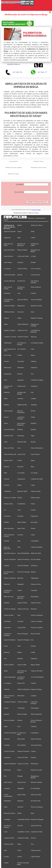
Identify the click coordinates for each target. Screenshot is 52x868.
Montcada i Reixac (10, 813)
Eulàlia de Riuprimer (24, 689)
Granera (33, 510)
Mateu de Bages (22, 714)
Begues (20, 652)
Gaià (19, 293)
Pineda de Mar (8, 504)
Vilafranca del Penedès (8, 387)
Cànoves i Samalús (37, 621)
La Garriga (34, 473)
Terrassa (33, 838)
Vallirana (33, 361)
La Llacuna (7, 269)
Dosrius (6, 417)
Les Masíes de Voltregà (22, 344)
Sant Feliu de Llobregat (35, 282)
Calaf (6, 832)
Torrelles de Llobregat (21, 288)
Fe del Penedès (35, 788)
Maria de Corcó (9, 596)
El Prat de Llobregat (24, 572)
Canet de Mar (22, 627)
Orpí (5, 850)
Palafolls (34, 423)
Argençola (20, 380)
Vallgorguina (35, 578)
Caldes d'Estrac (36, 856)
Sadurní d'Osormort (23, 751)
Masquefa (20, 801)
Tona (19, 615)
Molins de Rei (8, 460)
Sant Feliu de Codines (8, 288)
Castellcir (20, 398)
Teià (5, 776)
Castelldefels (35, 541)
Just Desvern (21, 281)
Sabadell (7, 603)
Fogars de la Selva (23, 764)
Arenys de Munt (9, 665)
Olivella (33, 646)
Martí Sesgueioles (36, 714)
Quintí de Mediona (10, 640)
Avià (32, 374)
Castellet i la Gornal (10, 337)
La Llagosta (8, 683)
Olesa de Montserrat (37, 448)
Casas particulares (14, 161)
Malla (6, 398)
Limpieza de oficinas (38, 161)
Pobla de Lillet (35, 498)
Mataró (20, 225)
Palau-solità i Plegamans (21, 424)
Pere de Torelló (35, 634)
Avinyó (20, 856)
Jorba (33, 349)
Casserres (20, 535)
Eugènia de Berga (36, 689)
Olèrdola (7, 541)
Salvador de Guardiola (7, 634)
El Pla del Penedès (23, 566)
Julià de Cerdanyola (37, 615)
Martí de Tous (22, 782)
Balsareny (20, 578)
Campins (34, 696)
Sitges (19, 844)
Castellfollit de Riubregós (35, 331)
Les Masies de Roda (37, 343)
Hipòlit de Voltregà (37, 318)
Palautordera (35, 596)
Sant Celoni (8, 355)
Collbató (7, 566)
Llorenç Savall (35, 275)
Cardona (33, 398)
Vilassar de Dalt (36, 491)
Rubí (5, 473)
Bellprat (6, 405)
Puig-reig (34, 337)
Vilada (33, 504)
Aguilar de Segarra (10, 330)
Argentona (34, 658)
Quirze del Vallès (36, 795)
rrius (32, 392)
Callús (33, 485)
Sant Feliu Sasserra (10, 553)
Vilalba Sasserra (36, 850)
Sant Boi (20, 826)
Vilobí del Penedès (9, 275)
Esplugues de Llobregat (35, 325)
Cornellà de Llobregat (21, 418)
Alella (33, 231)
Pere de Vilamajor (23, 634)
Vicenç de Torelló (9, 751)
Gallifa (33, 652)
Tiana (6, 807)
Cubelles (34, 683)
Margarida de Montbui (35, 777)
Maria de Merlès (22, 250)
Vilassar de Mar (9, 615)
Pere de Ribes (22, 745)
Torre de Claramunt (37, 807)
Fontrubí (33, 293)
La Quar (33, 256)
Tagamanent (8, 374)
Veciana (6, 856)
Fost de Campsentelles (8, 795)
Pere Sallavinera (9, 528)
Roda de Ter (21, 683)
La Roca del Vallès (23, 256)
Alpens (19, 231)
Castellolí (7, 788)
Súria (33, 312)
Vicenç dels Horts (36, 745)
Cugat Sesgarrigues (10, 677)
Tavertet (6, 361)
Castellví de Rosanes (10, 733)
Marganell (21, 584)
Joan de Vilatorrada (10, 559)
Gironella (20, 262)
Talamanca (34, 367)
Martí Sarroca (8, 782)
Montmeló (21, 367)
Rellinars (20, 429)
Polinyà (20, 498)
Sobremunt (21, 436)
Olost (19, 646)
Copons (6, 708)
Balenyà (33, 572)
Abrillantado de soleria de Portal (38, 167)
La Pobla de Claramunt (21, 678)
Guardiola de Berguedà (8, 591)
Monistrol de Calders (35, 245)
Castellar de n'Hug (23, 838)
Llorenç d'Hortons (9, 281)
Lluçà (6, 442)
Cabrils (33, 238)
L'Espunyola (21, 479)
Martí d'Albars (22, 522)
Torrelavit (20, 807)
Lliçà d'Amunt (35, 454)
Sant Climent (8, 262)
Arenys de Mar (22, 665)
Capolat (33, 751)
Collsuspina (21, 708)
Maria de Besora (36, 287)
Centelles (34, 726)
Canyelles (20, 621)
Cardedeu (7, 745)
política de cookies (19, 3)
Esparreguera (35, 708)
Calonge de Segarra (10, 702)
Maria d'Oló (21, 739)
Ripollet (20, 275)
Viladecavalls (21, 386)
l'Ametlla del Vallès (37, 479)
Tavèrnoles (21, 361)
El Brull (33, 262)
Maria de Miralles (9, 250)
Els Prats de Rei (36, 801)
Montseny (34, 609)
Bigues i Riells (35, 665)
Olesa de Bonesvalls (10, 454)
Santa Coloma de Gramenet (9, 696)
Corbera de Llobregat (34, 703)
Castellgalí (7, 819)
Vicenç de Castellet (37, 627)
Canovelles (7, 627)
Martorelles (21, 696)
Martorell (7, 584)
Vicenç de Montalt (36, 299)
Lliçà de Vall (21, 454)
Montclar (7, 652)
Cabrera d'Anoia (22, 269)
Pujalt (6, 726)
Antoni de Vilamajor (24, 640)
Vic (5, 510)
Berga (6, 671)
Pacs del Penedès (9, 429)
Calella (20, 460)
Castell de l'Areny (23, 337)
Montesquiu (8, 367)
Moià (33, 813)
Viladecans (34, 386)
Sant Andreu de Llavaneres (22, 672)
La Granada (21, 473)
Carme (33, 535)
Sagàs (33, 436)
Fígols (6, 324)
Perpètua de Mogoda (37, 819)
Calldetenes (8, 491)
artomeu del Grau (36, 826)
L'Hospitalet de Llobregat (8, 300)
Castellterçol (35, 733)
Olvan (6, 646)
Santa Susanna (8, 411)
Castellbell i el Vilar (24, 832)
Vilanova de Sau (36, 584)
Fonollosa (20, 516)
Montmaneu (35, 764)
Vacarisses (20, 312)
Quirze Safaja (22, 795)
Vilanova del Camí (23, 609)
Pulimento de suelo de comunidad (14, 167)
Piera (19, 547)
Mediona (20, 658)
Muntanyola (21, 306)
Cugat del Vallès (22, 603)
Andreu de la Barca (37, 225)
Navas (6, 423)
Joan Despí (7, 621)
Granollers (34, 590)
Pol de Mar (34, 522)
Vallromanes (8, 343)
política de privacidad (36, 210)
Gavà (19, 448)
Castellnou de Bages (37, 380)
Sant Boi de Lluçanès (7, 826)
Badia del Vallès (22, 491)
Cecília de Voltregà (10, 609)
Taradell (33, 757)
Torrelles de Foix (22, 330)
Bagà (19, 238)
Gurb (19, 510)
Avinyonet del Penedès (21, 393)
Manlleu (7, 522)
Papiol (19, 770)
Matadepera (8, 801)
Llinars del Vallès (23, 757)
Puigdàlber (21, 788)
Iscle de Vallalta (36, 559)
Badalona (7, 392)
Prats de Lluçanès (9, 720)
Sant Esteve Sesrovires (21, 597)
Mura (33, 467)
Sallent (20, 485)
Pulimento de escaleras (14, 174)
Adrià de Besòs (8, 256)
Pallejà (20, 813)
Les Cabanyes (22, 349)
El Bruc (33, 411)
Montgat (20, 776)
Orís (32, 640)
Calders (6, 863)
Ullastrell (7, 739)
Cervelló (7, 485)
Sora (5, 658)
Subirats (7, 318)
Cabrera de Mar (9, 844)
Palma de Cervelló (36, 770)
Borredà (20, 374)
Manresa (7, 467)
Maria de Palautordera (21, 412)
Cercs (19, 726)
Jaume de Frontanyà (24, 559)
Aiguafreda (7, 238)
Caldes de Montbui (37, 547)
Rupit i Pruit (21, 528)
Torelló (33, 528)
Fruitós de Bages (23, 702)
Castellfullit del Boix (24, 819)
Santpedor (34, 405)
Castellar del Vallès (37, 832)
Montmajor (7, 770)
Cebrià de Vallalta (9, 306)
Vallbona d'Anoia (9, 312)
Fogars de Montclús (10, 764)
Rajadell (33, 429)
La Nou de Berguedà (37, 677)
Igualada (7, 714)
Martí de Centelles (36, 782)
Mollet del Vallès (36, 553)
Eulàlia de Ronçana (10, 578)
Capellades (7, 757)
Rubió (33, 460)
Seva (32, 844)
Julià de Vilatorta (36, 739)
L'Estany (7, 479)
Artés (6, 380)
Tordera (20, 355)
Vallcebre (7, 689)
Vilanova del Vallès (37, 671)
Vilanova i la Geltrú (10, 498)
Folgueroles (34, 516)
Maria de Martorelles (7, 548)
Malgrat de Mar (22, 405)
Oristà (19, 850)
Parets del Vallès (9, 448)
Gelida (33, 417)
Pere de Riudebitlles (24, 553)
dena (19, 541)
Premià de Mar (22, 442)
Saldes (19, 318)
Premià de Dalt (9, 436)
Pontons (20, 720)
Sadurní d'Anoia (36, 603)
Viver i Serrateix (36, 269)
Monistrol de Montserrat (21, 245)
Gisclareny (7, 516)
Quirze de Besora (23, 299)
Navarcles (20, 467)
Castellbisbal (21, 504)
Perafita (33, 442)
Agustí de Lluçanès (10, 231)
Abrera (33, 355)
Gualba (20, 590)
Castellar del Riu (9, 838)
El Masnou (34, 566)
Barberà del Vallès (36, 306)
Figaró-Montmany (23, 324)
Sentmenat (7, 293)
